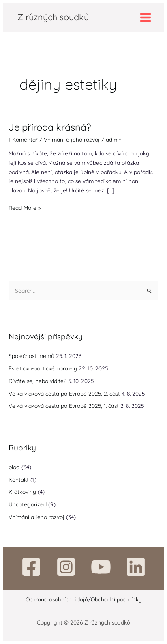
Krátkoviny (22, 492)
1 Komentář (23, 139)
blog (14, 467)
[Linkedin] (136, 567)
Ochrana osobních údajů (57, 599)
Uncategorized (28, 504)
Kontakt (19, 479)
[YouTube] (101, 567)
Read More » (25, 207)
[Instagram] (66, 567)
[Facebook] (31, 567)
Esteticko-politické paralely (43, 368)
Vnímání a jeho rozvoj (72, 139)
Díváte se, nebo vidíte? (37, 381)
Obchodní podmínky (116, 599)
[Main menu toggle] (146, 17)
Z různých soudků (53, 17)
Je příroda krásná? (50, 127)
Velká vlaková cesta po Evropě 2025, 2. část (64, 393)
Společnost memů (31, 356)
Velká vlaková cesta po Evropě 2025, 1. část (64, 406)
